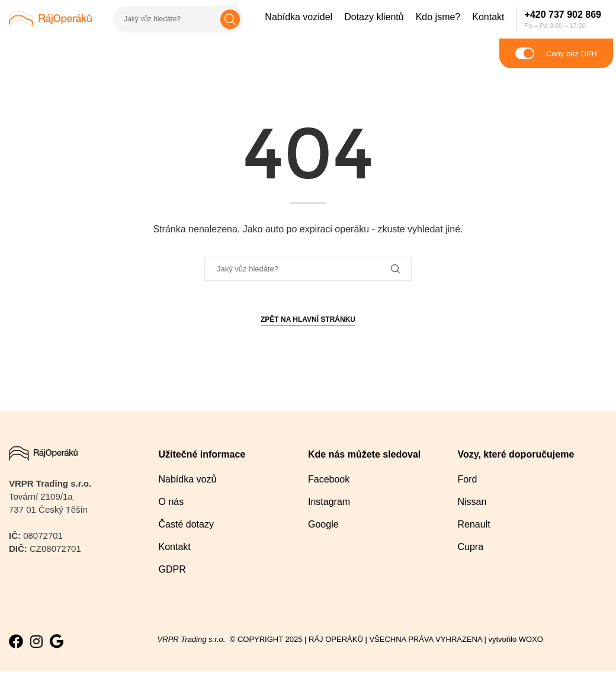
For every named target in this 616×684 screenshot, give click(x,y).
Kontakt (488, 17)
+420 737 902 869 (563, 15)
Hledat (230, 19)
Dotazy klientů (374, 17)
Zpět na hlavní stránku (308, 319)
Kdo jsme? (438, 17)
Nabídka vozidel (299, 17)
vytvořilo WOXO (517, 639)
